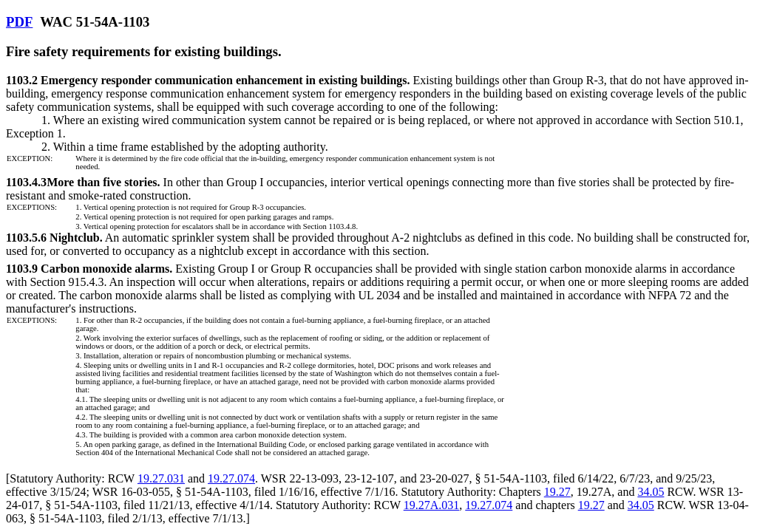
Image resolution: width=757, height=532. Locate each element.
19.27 (557, 492)
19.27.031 (161, 478)
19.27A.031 (432, 505)
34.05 (651, 492)
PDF (19, 22)
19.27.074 (231, 478)
